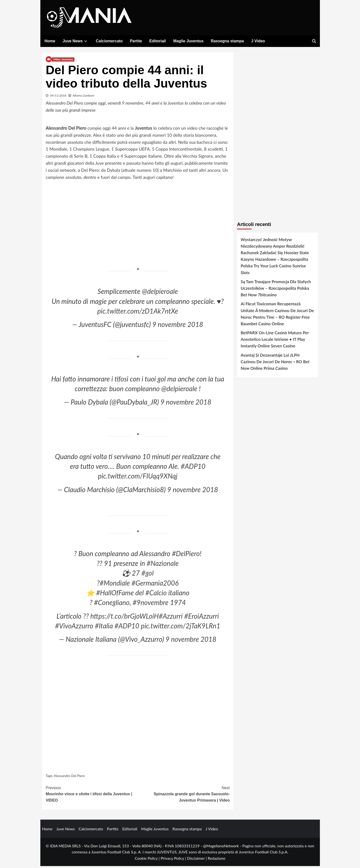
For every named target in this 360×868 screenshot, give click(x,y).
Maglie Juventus (188, 41)
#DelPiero (186, 555)
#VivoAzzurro (74, 628)
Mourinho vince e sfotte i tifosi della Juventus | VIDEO (92, 795)
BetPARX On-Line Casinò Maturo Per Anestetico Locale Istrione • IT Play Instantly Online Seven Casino (275, 341)
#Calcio (156, 595)
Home (50, 41)
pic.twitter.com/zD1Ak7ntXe (138, 313)
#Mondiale (115, 585)
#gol (148, 575)
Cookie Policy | (148, 860)
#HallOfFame (115, 595)
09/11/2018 (58, 97)
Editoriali (158, 41)
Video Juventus (63, 61)
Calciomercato (109, 41)
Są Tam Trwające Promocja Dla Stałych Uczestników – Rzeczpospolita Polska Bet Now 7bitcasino (276, 290)
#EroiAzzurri (202, 618)
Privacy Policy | (174, 860)
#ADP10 (193, 468)
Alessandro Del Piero (70, 778)
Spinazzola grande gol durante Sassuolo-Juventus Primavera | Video (184, 795)
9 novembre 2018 (178, 326)
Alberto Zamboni (83, 97)
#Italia (104, 628)
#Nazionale (163, 565)
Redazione (216, 860)
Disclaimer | (197, 860)
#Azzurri (171, 618)
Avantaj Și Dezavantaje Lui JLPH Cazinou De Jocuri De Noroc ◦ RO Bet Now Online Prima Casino (275, 363)
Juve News (75, 41)
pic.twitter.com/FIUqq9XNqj (138, 478)
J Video (258, 41)
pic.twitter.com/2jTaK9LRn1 (181, 628)
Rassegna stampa (227, 41)
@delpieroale (160, 293)
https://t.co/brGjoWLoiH (125, 618)
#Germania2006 (155, 585)
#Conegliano (112, 604)
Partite (136, 41)
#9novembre (151, 604)
